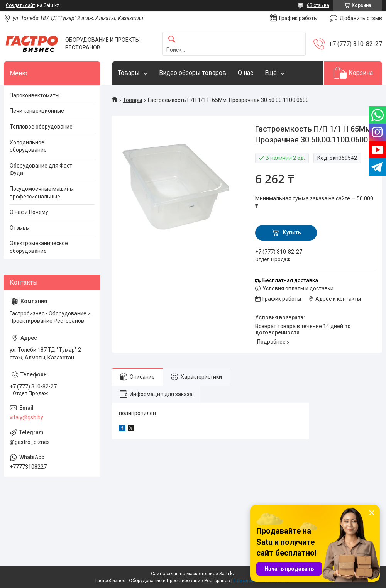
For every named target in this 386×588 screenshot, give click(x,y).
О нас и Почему (29, 212)
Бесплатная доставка (290, 280)
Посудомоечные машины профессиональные (42, 193)
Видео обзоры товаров (193, 73)
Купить (292, 232)
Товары (129, 73)
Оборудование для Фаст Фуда (41, 169)
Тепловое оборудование (41, 127)
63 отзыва (318, 5)
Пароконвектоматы (35, 95)
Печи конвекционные (37, 111)
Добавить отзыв (361, 18)
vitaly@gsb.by (26, 417)
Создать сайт (20, 5)
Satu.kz (227, 574)
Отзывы (20, 228)
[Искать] (172, 40)
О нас (245, 73)
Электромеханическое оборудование (39, 247)
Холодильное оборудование (28, 146)
